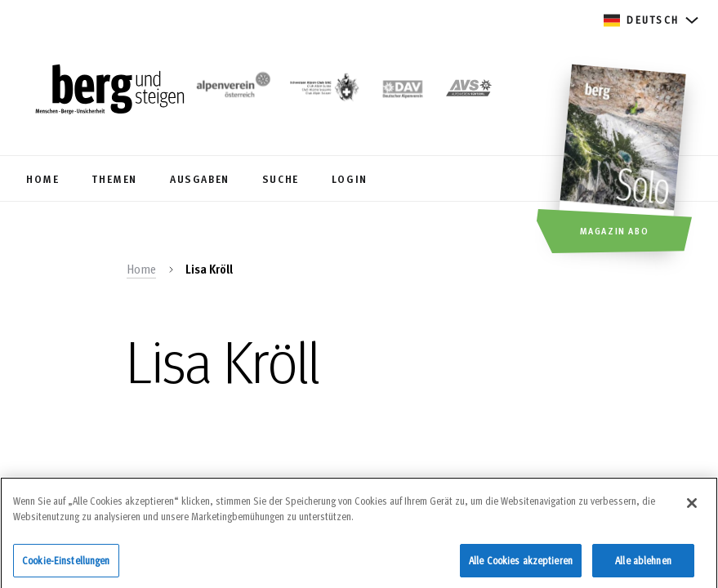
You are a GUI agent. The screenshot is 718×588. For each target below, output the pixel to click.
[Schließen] (692, 508)
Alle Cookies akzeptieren (521, 565)
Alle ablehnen (643, 565)
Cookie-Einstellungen (66, 565)
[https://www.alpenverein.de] (403, 91)
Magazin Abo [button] (615, 230)
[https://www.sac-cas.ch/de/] (323, 91)
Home (141, 269)
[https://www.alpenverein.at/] (231, 91)
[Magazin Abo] (624, 161)
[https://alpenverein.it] (469, 91)
